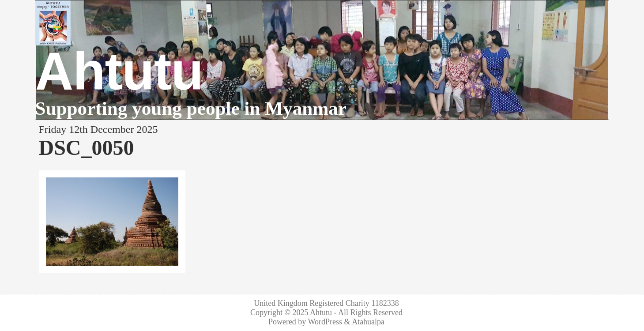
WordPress (325, 322)
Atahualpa (368, 322)
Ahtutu (119, 71)
